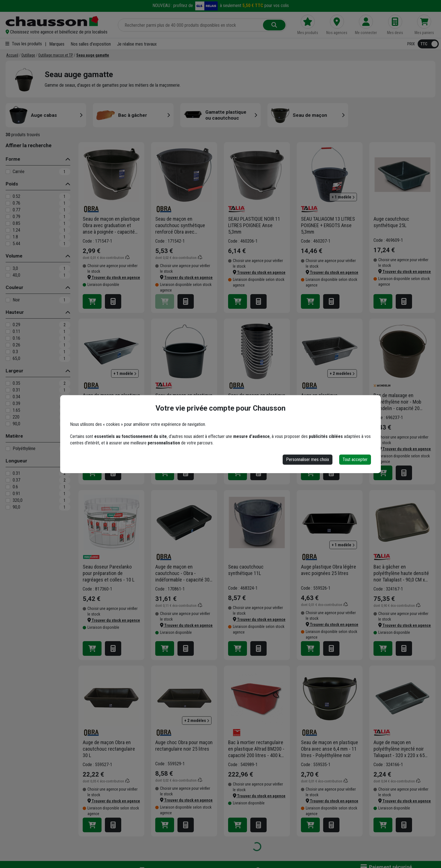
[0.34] (8, 397)
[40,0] (8, 275)
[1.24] (8, 230)
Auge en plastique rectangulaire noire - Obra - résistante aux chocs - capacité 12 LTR (328, 402)
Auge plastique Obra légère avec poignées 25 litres (328, 570)
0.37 (16, 480)
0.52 (16, 196)
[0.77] (8, 210)
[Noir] (8, 300)
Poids (12, 184)
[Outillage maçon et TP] (56, 55)
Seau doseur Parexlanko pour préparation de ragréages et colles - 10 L (109, 573)
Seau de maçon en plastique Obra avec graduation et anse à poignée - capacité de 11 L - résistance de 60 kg (111, 225)
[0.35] (8, 383)
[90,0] (8, 424)
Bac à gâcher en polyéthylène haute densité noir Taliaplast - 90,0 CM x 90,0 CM (401, 573)
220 (16, 417)
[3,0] (8, 269)
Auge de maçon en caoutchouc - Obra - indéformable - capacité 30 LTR (182, 573)
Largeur (14, 371)
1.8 (15, 237)
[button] (57, 32)
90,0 (16, 424)
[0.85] (8, 223)
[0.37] (8, 480)
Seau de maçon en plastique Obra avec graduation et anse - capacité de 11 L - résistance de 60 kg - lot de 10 (257, 402)
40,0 (16, 275)
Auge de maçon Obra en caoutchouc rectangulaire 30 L (109, 749)
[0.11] (8, 332)
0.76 (16, 203)
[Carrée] (8, 172)
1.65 (16, 410)
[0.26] (8, 345)
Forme (13, 159)
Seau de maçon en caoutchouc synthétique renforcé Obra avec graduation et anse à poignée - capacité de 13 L (182, 225)
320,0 (18, 500)
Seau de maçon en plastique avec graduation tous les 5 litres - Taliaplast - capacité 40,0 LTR (184, 402)
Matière (14, 436)
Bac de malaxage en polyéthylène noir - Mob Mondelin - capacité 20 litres (397, 402)
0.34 (16, 397)
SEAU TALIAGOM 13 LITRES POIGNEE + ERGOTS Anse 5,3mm (328, 225)
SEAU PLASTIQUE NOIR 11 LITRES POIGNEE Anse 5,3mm (254, 225)
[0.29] (8, 325)
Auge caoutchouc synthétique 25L (391, 222)
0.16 (16, 338)
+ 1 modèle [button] (343, 197)
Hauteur (15, 312)
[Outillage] (28, 55)
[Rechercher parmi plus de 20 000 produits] (191, 25)
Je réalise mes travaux (137, 44)
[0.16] (8, 338)
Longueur (16, 461)
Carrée (19, 172)
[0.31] (8, 390)
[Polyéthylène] (8, 449)
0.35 (16, 383)
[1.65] (8, 410)
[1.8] (8, 237)
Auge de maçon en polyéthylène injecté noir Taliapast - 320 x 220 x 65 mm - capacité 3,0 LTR (399, 749)
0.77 (16, 210)
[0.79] (8, 217)
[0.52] (8, 196)
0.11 (16, 331)
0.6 (15, 487)
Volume (14, 256)
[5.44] (8, 244)
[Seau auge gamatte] (93, 55)
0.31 (16, 390)
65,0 (16, 358)
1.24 (16, 230)
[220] (8, 417)
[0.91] (8, 494)
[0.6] (8, 487)
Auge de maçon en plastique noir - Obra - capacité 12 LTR (111, 399)
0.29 (16, 325)
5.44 (16, 244)
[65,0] (8, 359)
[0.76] (8, 203)
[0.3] (8, 352)
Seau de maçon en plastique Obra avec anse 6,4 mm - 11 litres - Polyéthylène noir (329, 749)
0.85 (16, 223)
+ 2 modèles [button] (342, 373)
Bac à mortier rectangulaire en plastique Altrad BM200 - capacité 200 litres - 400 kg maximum (256, 749)
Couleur (14, 287)
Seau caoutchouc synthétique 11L (246, 570)
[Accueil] (12, 55)
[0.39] (8, 404)
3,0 (15, 268)
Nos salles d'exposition (91, 44)
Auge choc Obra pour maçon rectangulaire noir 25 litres (184, 746)
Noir (16, 300)
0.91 (16, 494)
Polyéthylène (24, 448)
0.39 (16, 403)
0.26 (16, 345)
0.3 (15, 352)
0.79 (16, 217)
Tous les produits (24, 44)
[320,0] (8, 500)
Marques (57, 44)
